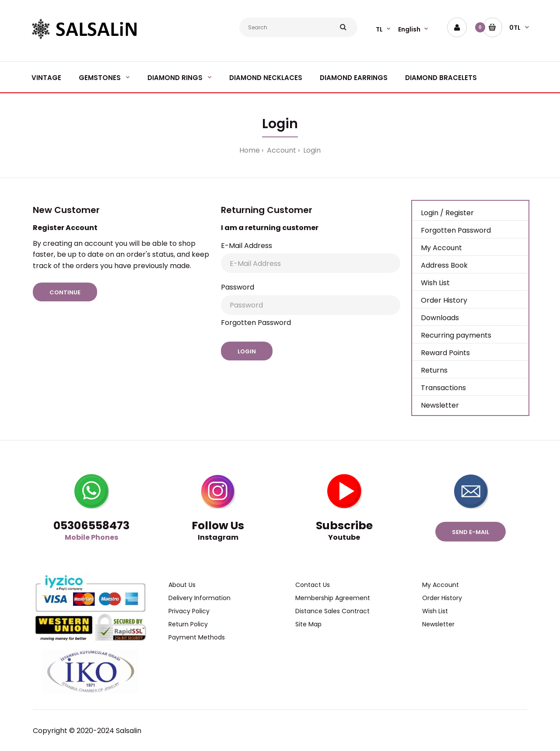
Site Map (308, 624)
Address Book (444, 265)
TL (379, 29)
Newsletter (440, 405)
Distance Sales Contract (332, 611)
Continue (65, 292)
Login (311, 150)
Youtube (344, 537)
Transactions (443, 388)
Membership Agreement (333, 598)
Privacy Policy (189, 611)
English (409, 29)
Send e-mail (471, 532)
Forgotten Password (256, 323)
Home (250, 150)
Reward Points (445, 353)
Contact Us (313, 585)
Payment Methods (197, 637)
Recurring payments (456, 335)
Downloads (440, 318)
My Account (441, 248)
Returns (434, 370)
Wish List (435, 283)
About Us (182, 585)
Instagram (218, 537)
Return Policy (188, 624)
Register (460, 213)
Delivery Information (199, 598)
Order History (444, 300)
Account (281, 150)
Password (238, 287)
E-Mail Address (247, 246)
